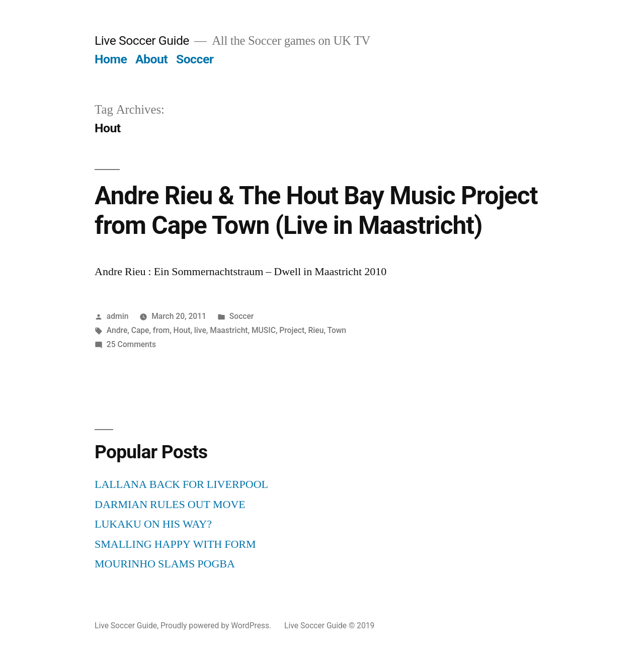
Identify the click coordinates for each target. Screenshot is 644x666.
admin (118, 316)
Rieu (316, 330)
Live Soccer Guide (142, 40)
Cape (140, 330)
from (161, 330)
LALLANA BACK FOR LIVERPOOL (181, 484)
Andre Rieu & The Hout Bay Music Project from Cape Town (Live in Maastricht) (316, 211)
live (200, 330)
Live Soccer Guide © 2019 (329, 626)
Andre (117, 330)
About (151, 59)
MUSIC (264, 330)
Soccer (195, 59)
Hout (182, 330)
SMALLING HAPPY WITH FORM (175, 544)
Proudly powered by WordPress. (217, 626)
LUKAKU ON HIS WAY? (153, 524)
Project (292, 330)
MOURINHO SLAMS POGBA (165, 564)
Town (337, 330)
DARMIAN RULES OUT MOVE (170, 505)
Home (111, 59)
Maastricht (229, 330)
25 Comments (131, 344)
